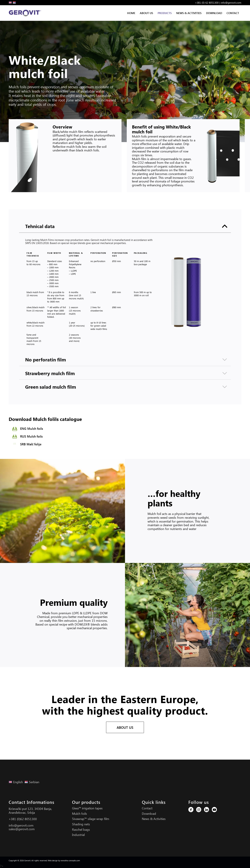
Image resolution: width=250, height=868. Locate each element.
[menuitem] (131, 13)
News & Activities (154, 819)
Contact (147, 808)
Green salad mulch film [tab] (126, 387)
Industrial (78, 835)
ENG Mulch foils (32, 429)
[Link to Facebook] (191, 810)
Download (149, 814)
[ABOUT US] (125, 727)
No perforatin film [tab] (126, 360)
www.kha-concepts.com (70, 860)
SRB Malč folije (31, 444)
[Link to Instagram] (199, 810)
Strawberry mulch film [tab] (126, 373)
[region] (125, 293)
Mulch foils (80, 814)
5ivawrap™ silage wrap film (91, 819)
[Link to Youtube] (214, 810)
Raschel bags (81, 829)
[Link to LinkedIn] (207, 810)
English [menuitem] (18, 782)
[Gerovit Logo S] (26, 13)
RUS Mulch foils (31, 436)
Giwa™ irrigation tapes (87, 808)
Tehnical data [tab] (126, 226)
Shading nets (81, 824)
